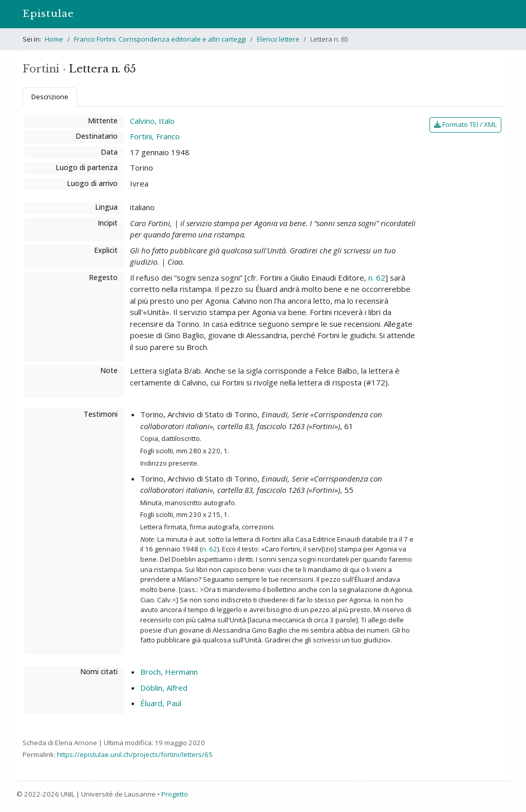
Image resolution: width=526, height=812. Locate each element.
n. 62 (377, 278)
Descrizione (50, 97)
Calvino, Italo (152, 121)
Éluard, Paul (161, 703)
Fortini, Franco (155, 136)
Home (54, 39)
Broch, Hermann (169, 672)
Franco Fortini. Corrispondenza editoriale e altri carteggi (160, 39)
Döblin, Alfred (164, 688)
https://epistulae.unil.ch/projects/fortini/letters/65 (135, 754)
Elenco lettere (278, 39)
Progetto (175, 794)
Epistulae (48, 14)
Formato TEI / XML (465, 124)
